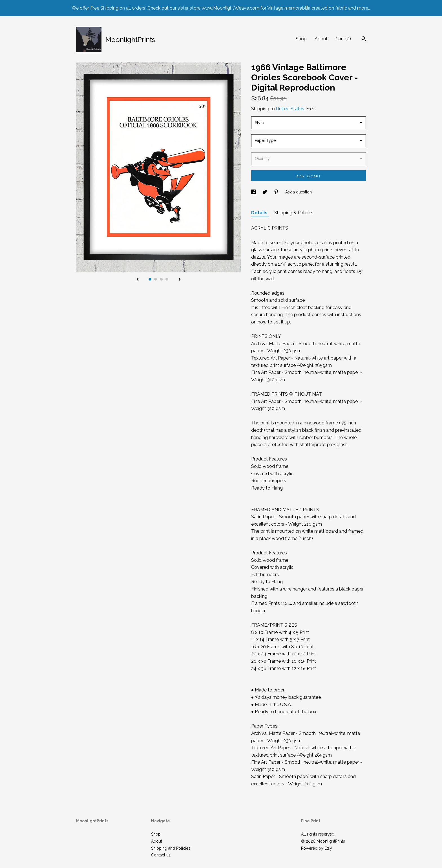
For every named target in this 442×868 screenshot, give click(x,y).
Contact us (161, 855)
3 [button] (161, 279)
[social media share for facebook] (254, 192)
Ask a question (299, 192)
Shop (301, 39)
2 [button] (156, 279)
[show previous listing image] (138, 280)
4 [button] (167, 279)
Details (260, 213)
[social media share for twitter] (265, 192)
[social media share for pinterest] (277, 192)
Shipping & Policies (294, 213)
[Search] (364, 39)
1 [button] (150, 279)
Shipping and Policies (171, 848)
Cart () (343, 39)
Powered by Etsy (317, 848)
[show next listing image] (180, 280)
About (321, 39)
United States (290, 109)
